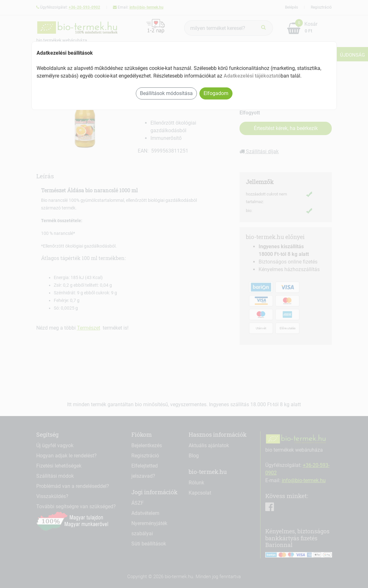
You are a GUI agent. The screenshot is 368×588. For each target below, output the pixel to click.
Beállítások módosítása (166, 93)
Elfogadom (216, 93)
